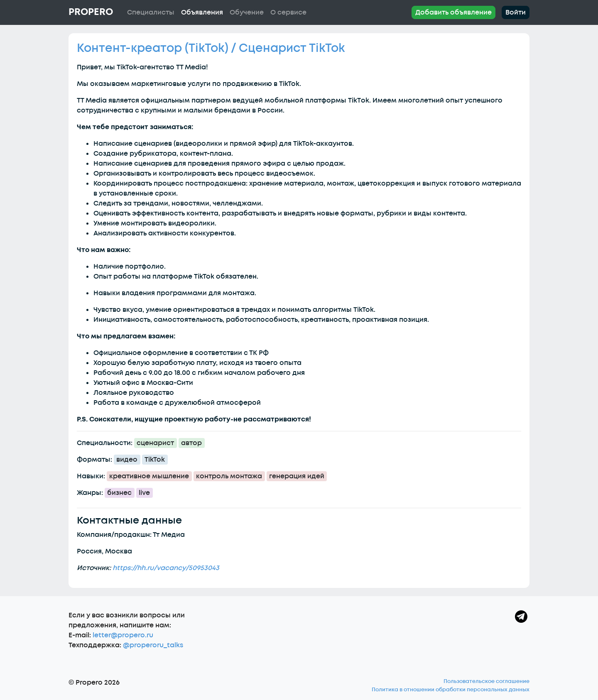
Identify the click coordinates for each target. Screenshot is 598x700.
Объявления (202, 12)
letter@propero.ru (123, 635)
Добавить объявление (453, 12)
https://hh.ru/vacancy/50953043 (166, 568)
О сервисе (288, 12)
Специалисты (151, 12)
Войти (516, 12)
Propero (91, 12)
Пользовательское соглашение (486, 681)
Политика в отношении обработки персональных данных (451, 690)
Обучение (247, 12)
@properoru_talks (153, 645)
